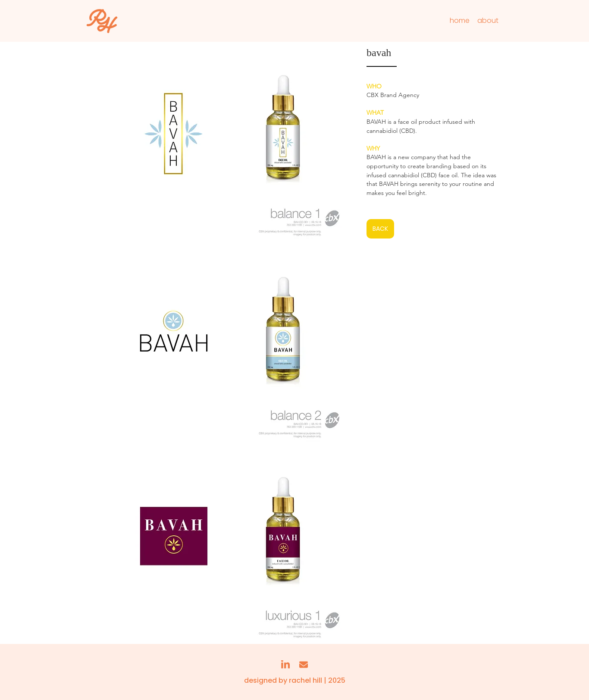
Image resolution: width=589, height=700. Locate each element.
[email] (304, 665)
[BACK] (380, 229)
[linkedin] (285, 665)
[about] (488, 21)
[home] (459, 21)
